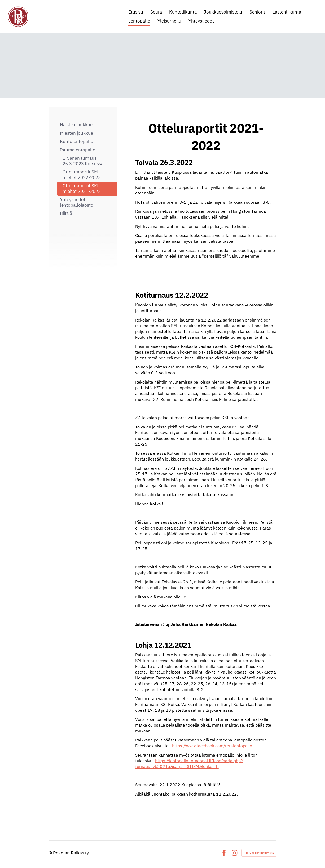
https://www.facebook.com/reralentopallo (212, 746)
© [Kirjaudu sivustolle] (51, 853)
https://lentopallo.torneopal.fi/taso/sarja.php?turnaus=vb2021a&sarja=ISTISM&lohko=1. (189, 763)
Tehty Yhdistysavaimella (259, 853)
